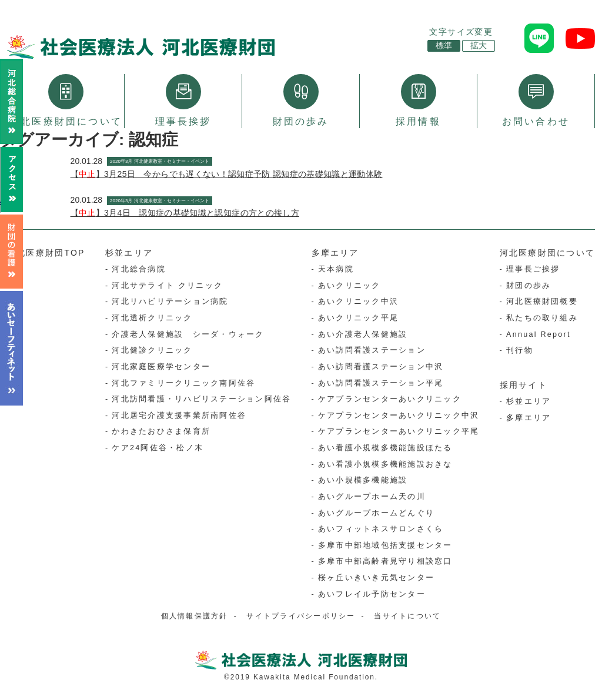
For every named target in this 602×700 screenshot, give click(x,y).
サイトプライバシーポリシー (301, 616)
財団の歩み (301, 100)
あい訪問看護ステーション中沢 (381, 367)
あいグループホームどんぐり (376, 513)
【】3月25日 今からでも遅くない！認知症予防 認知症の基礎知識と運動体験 (227, 174)
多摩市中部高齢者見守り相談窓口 (385, 561)
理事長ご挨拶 (533, 269)
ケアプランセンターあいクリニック (390, 399)
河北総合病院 (138, 269)
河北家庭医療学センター (161, 367)
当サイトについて (407, 616)
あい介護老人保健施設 (363, 334)
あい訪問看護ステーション (372, 350)
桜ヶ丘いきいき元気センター (376, 578)
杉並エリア (129, 253)
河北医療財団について (66, 100)
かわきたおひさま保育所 (161, 431)
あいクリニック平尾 (358, 318)
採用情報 (418, 100)
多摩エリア (335, 253)
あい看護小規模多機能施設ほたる (385, 448)
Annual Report (539, 334)
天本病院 (336, 269)
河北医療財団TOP (46, 253)
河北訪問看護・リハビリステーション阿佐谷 (201, 399)
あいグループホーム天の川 (372, 497)
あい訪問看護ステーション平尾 (381, 383)
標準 (444, 46)
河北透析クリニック (152, 318)
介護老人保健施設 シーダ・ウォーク (188, 334)
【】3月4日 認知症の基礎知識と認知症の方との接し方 (185, 213)
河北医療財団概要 (542, 302)
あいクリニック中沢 (358, 302)
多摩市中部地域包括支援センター (385, 545)
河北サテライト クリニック (167, 286)
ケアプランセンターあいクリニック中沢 (399, 416)
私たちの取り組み (542, 318)
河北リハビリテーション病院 (170, 302)
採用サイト (524, 385)
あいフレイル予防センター (372, 594)
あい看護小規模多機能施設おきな (385, 464)
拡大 (479, 46)
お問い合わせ (536, 100)
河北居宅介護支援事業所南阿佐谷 (179, 416)
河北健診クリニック (152, 350)
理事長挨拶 (183, 100)
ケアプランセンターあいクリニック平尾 (399, 431)
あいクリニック (350, 286)
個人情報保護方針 (195, 616)
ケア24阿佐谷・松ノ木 (158, 448)
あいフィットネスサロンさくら (381, 529)
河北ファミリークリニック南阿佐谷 (183, 383)
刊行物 (520, 350)
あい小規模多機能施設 (363, 480)
